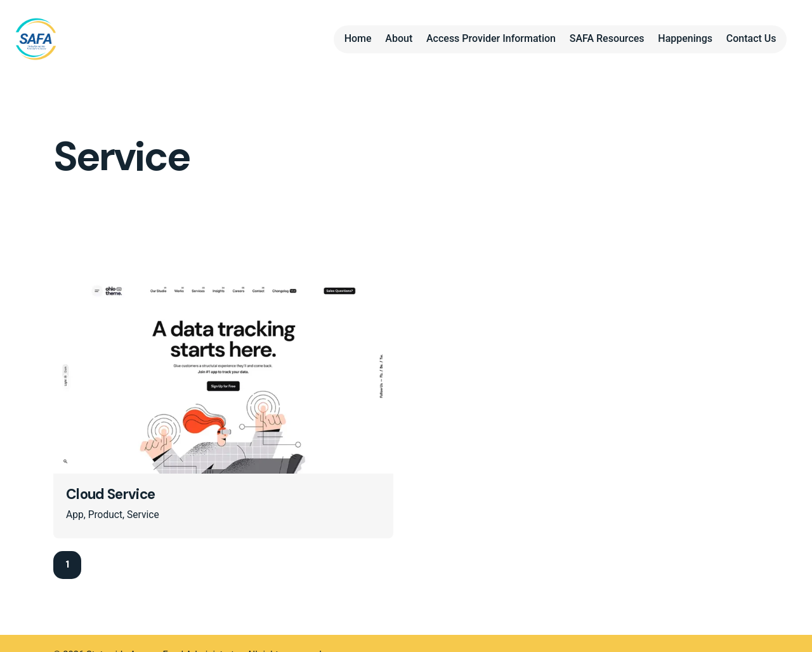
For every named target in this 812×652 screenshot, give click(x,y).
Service (143, 515)
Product (105, 515)
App (75, 515)
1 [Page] (67, 564)
